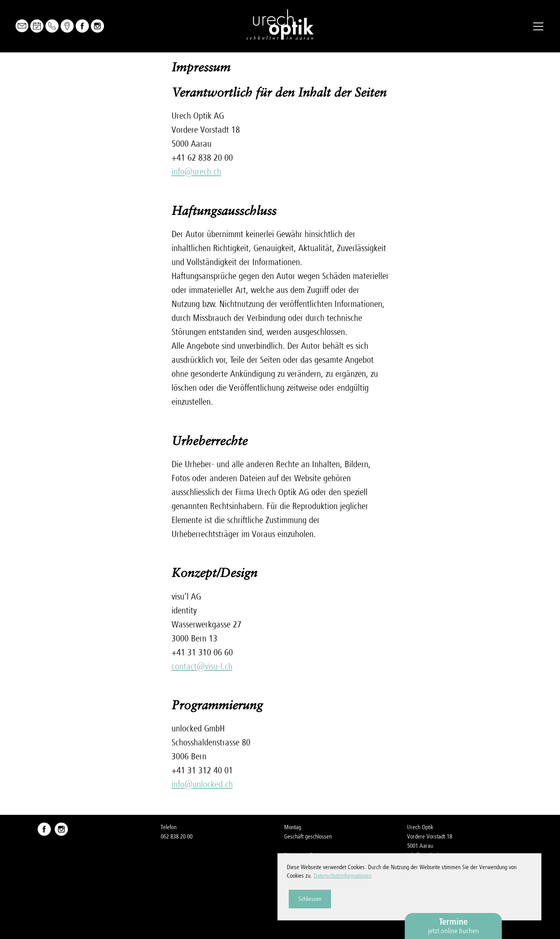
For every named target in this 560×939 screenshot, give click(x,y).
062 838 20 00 (177, 837)
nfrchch (196, 172)
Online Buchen (37, 26)
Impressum (420, 883)
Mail (22, 26)
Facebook (82, 26)
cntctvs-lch (202, 666)
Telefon (52, 26)
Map (67, 26)
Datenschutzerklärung (431, 892)
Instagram (97, 26)
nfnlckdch (202, 784)
